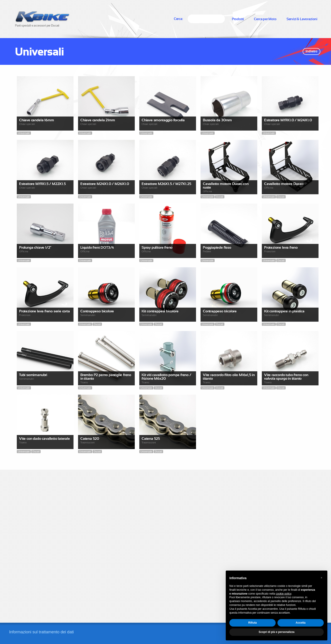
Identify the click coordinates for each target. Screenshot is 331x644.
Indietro (311, 51)
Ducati (220, 197)
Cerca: (178, 19)
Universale (24, 133)
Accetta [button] (300, 623)
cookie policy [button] (284, 594)
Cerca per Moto (265, 19)
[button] (321, 578)
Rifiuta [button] (252, 623)
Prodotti (238, 19)
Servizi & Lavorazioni (302, 19)
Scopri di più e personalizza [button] (277, 632)
